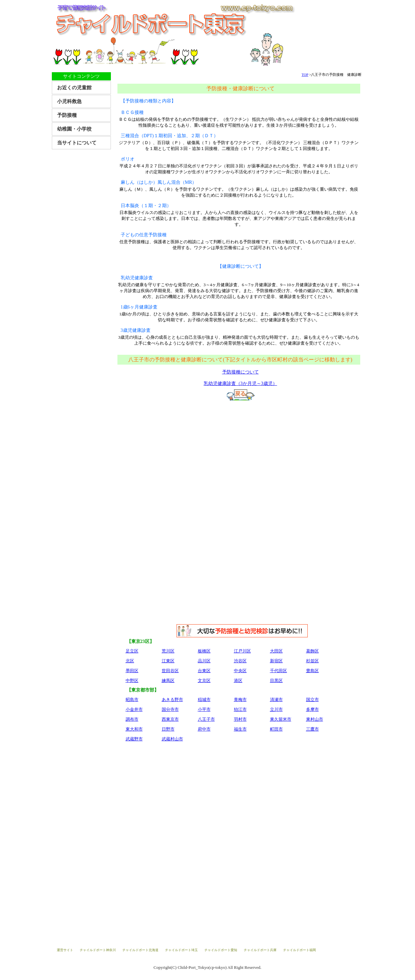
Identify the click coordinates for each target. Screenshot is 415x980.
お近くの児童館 (74, 88)
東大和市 (134, 729)
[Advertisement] (240, 453)
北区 (130, 661)
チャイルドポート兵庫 (260, 950)
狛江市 (240, 709)
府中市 (204, 729)
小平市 (204, 709)
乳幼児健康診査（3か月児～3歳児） (240, 383)
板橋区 (204, 651)
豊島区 (312, 671)
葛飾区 (312, 651)
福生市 (240, 729)
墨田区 (132, 671)
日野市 (168, 729)
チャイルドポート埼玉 (181, 950)
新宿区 (276, 661)
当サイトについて (77, 143)
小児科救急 (69, 101)
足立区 (132, 651)
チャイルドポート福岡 (300, 950)
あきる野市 (172, 700)
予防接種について (240, 372)
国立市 (312, 700)
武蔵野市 (134, 739)
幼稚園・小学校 (74, 129)
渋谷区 (240, 661)
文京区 (204, 681)
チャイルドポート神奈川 (98, 950)
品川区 (204, 661)
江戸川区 (242, 651)
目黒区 (276, 681)
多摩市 (312, 709)
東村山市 (315, 719)
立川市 (276, 709)
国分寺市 (170, 709)
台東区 (204, 671)
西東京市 (170, 719)
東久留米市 (281, 719)
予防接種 (67, 115)
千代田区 (279, 671)
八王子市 (206, 719)
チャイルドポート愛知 (221, 950)
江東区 (168, 661)
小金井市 (134, 709)
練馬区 (168, 681)
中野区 (132, 681)
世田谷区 (170, 671)
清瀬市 (276, 700)
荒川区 (168, 651)
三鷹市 (312, 729)
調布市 (132, 719)
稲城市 (204, 700)
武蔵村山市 (172, 739)
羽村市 (240, 719)
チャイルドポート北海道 (140, 950)
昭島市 (132, 700)
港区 (238, 681)
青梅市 (240, 700)
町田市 (276, 729)
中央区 (240, 671)
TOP (305, 75)
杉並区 (312, 661)
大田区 (276, 651)
